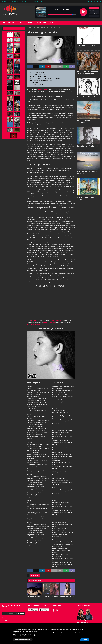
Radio (20, 23)
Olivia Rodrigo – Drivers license (51, 597)
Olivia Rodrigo (35, 575)
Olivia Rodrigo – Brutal (67, 596)
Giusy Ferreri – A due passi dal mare (88, 173)
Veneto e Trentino (94, 16)
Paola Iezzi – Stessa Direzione (85, 121)
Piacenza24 (4, 1)
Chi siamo (11, 23)
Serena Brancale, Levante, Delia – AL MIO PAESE (88, 72)
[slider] (11, 613)
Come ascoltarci (6, 623)
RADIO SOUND (43, 90)
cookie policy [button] (34, 631)
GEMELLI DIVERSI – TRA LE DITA (87, 47)
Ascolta (53, 23)
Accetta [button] (85, 640)
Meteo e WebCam (34, 1)
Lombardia (94, 13)
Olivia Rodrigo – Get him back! (33, 597)
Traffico (43, 1)
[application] (14, 613)
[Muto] (19, 613)
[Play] (4, 613)
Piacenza (94, 8)
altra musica (35, 320)
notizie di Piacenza (49, 323)
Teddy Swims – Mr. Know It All (88, 147)
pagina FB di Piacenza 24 (34, 325)
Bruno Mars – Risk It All (86, 97)
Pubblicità (30, 23)
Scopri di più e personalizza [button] (23, 640)
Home (3, 23)
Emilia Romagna (94, 11)
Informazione (5, 620)
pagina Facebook (57, 320)
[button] (88, 627)
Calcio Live (24, 1)
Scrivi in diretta (42, 23)
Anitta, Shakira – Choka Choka (87, 198)
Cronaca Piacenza (14, 1)
